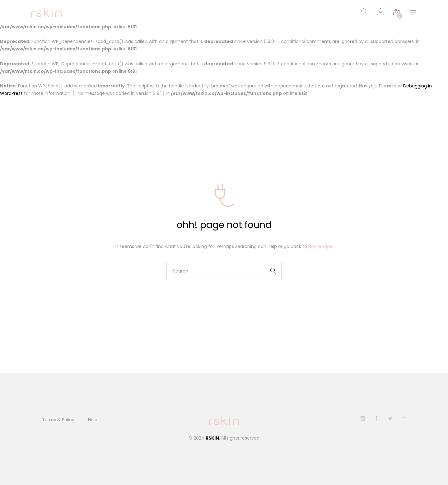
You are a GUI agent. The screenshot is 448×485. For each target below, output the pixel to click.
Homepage (320, 246)
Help (93, 420)
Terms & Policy (58, 420)
